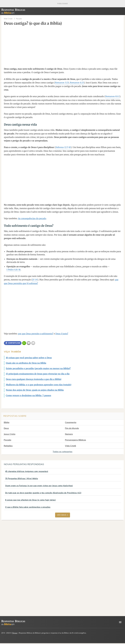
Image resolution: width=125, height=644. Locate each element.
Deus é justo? (62, 334)
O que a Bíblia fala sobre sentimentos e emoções (28, 507)
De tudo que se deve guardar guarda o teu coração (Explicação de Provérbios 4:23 (43, 493)
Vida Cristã (73, 446)
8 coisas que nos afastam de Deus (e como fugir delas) (30, 500)
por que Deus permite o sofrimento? (36, 334)
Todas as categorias (63, 452)
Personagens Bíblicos (78, 440)
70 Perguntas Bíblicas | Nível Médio (22, 479)
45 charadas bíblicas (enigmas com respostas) (27, 471)
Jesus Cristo (10, 434)
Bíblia (7, 422)
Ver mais (63, 515)
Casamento (73, 422)
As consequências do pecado (32, 218)
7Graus (15, 633)
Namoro (71, 434)
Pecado (7, 440)
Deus (6, 428)
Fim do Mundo (74, 428)
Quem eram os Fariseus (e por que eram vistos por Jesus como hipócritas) (39, 486)
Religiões (8, 446)
